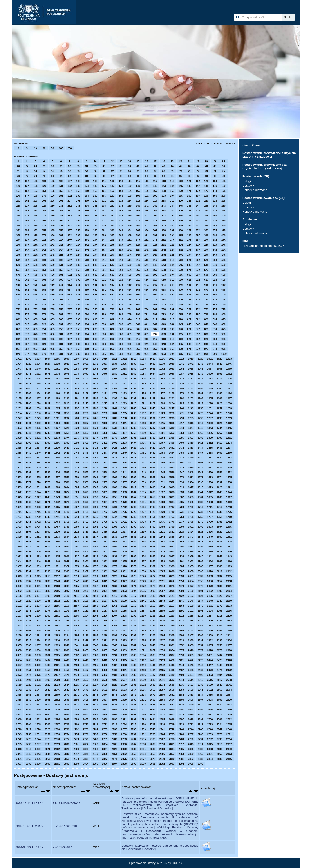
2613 (38, 705)
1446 (95, 453)
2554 (133, 690)
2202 (67, 616)
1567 (152, 477)
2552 (114, 690)
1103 (114, 379)
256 (61, 211)
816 (146, 319)
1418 (47, 448)
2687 (86, 719)
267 (155, 211)
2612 (28, 705)
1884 (105, 546)
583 (78, 275)
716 (146, 300)
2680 (19, 719)
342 (155, 225)
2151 (19, 606)
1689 (219, 502)
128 (35, 186)
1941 (210, 556)
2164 (143, 606)
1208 (19, 403)
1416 (28, 448)
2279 (143, 630)
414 (129, 240)
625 (223, 280)
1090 (210, 374)
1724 (114, 512)
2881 (181, 759)
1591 (162, 482)
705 (52, 300)
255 (52, 211)
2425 (219, 660)
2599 (124, 700)
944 (172, 344)
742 (155, 304)
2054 (191, 581)
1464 (47, 458)
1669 (28, 502)
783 (78, 314)
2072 (143, 586)
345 (181, 225)
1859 (86, 542)
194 (172, 196)
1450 (133, 453)
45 (181, 166)
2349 (152, 645)
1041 (181, 364)
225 (223, 201)
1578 (38, 482)
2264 (219, 626)
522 (198, 260)
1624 (38, 492)
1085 (162, 374)
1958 (152, 561)
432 (69, 245)
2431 (57, 665)
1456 (191, 453)
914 (129, 339)
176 (18, 196)
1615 (172, 487)
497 (198, 255)
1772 (133, 522)
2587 (229, 695)
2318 (76, 640)
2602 (152, 700)
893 (163, 334)
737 (112, 304)
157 (69, 191)
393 (163, 235)
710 (95, 300)
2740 (152, 729)
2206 (105, 616)
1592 (172, 482)
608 (78, 280)
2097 (162, 591)
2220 (19, 621)
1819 (143, 532)
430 (52, 245)
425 (223, 240)
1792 (105, 527)
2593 (67, 700)
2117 (133, 596)
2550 (95, 690)
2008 (191, 571)
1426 (124, 448)
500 (223, 255)
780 (52, 314)
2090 (95, 591)
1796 (143, 527)
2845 (57, 754)
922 (198, 339)
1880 (67, 546)
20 (181, 161)
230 (52, 206)
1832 (47, 537)
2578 (143, 695)
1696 (67, 507)
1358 (133, 433)
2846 (67, 754)
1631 (105, 492)
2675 (191, 714)
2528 (105, 685)
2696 (172, 719)
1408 (172, 443)
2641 (86, 709)
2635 (28, 709)
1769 (105, 522)
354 (44, 230)
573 (206, 270)
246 (189, 206)
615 (138, 280)
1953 (105, 561)
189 (129, 196)
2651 (181, 709)
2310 (219, 635)
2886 (229, 759)
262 (112, 211)
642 (155, 285)
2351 (172, 645)
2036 (19, 581)
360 (95, 230)
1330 (86, 428)
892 (155, 334)
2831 (143, 749)
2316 (57, 640)
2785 (143, 739)
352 (27, 230)
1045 (219, 364)
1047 (19, 369)
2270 (57, 630)
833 (78, 324)
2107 (38, 596)
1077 (86, 374)
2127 (229, 596)
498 (206, 255)
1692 (28, 507)
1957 (143, 561)
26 (18, 166)
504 (44, 260)
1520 (143, 467)
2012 (229, 571)
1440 (38, 453)
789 (129, 314)
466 (146, 250)
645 (181, 285)
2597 (105, 700)
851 (18, 329)
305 (52, 220)
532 (69, 265)
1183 (219, 393)
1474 (143, 458)
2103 (219, 591)
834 (87, 324)
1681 (143, 502)
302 (27, 220)
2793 (219, 739)
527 (27, 265)
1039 (162, 364)
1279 (38, 418)
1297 (210, 418)
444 (172, 245)
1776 (172, 522)
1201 (172, 398)
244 (172, 206)
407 (69, 240)
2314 (38, 640)
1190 (67, 398)
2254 (124, 626)
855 (52, 329)
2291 (38, 635)
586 (104, 275)
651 (18, 290)
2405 (28, 660)
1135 (200, 383)
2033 (210, 576)
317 (155, 220)
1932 (124, 556)
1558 (67, 477)
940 (138, 344)
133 (78, 186)
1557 (57, 477)
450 (223, 245)
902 (27, 339)
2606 (191, 700)
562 (112, 270)
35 (95, 166)
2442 (162, 665)
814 (129, 319)
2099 (181, 591)
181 (61, 196)
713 (121, 300)
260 (95, 211)
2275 (105, 630)
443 (163, 245)
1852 (19, 542)
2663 (76, 714)
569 (172, 270)
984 (87, 354)
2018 (67, 576)
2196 (229, 611)
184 (87, 196)
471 (189, 250)
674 (215, 290)
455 (52, 250)
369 (172, 230)
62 (112, 171)
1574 (219, 477)
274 (215, 211)
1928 (86, 556)
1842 (143, 537)
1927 (76, 556)
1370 (28, 438)
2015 (38, 576)
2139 (124, 601)
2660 (47, 714)
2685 (67, 719)
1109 (172, 379)
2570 (67, 695)
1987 (210, 566)
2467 (181, 670)
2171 (210, 606)
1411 (200, 443)
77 (27, 176)
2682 (38, 719)
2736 (114, 729)
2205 (95, 616)
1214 (76, 403)
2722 (200, 724)
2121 (172, 596)
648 (206, 285)
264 (129, 211)
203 (35, 201)
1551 (219, 472)
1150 (124, 388)
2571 (76, 695)
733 (78, 304)
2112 (86, 596)
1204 (200, 398)
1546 (172, 472)
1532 (38, 472)
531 (61, 265)
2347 (133, 645)
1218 (114, 403)
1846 (181, 537)
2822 (57, 749)
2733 (86, 729)
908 (78, 339)
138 (121, 186)
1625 (47, 492)
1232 (28, 408)
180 (52, 196)
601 (18, 280)
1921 (19, 556)
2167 (172, 606)
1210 (38, 403)
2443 (172, 665)
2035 (229, 576)
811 (104, 319)
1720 (76, 512)
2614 (47, 705)
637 (112, 285)
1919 (219, 551)
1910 (133, 551)
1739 (38, 517)
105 (52, 181)
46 (189, 166)
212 (112, 201)
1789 (76, 527)
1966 (229, 561)
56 (61, 171)
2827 (105, 749)
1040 (172, 364)
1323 (19, 428)
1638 (172, 492)
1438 (19, 453)
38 (121, 166)
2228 (95, 621)
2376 (191, 650)
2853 (133, 754)
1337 (152, 428)
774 (215, 309)
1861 (105, 542)
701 (18, 300)
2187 (143, 611)
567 (155, 270)
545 (181, 265)
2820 (38, 749)
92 (155, 176)
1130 (152, 383)
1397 (67, 443)
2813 (191, 744)
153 (35, 191)
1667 (229, 497)
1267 (143, 413)
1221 (143, 403)
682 (69, 295)
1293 (172, 418)
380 (52, 235)
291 (146, 216)
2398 (181, 655)
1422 (86, 448)
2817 (229, 744)
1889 (152, 546)
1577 (28, 482)
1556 (47, 477)
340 (138, 225)
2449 (229, 665)
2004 (152, 571)
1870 (191, 542)
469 (172, 250)
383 (78, 235)
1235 (57, 408)
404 (44, 240)
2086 (57, 591)
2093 (124, 591)
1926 (67, 556)
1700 (105, 507)
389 (129, 235)
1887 (133, 546)
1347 (28, 433)
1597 (219, 482)
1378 (105, 438)
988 (121, 354)
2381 (19, 655)
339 (129, 225)
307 (69, 220)
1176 (152, 393)
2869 (67, 759)
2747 (219, 729)
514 (129, 260)
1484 (19, 463)
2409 (67, 660)
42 (155, 166)
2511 (162, 680)
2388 (86, 655)
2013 (19, 576)
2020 (86, 576)
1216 (95, 403)
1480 (200, 458)
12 (112, 161)
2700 (210, 719)
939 (129, 344)
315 (138, 220)
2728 (38, 729)
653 (35, 290)
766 (146, 309)
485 (95, 255)
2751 (38, 734)
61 (104, 171)
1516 (105, 467)
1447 (105, 453)
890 (138, 334)
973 (206, 349)
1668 (19, 502)
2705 (38, 724)
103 (35, 181)
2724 (219, 724)
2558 (172, 690)
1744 (86, 517)
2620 (105, 705)
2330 (191, 640)
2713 (114, 724)
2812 (181, 744)
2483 (114, 675)
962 (112, 349)
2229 (105, 621)
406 (61, 240)
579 (44, 275)
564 (129, 270)
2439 (133, 665)
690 (138, 295)
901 (18, 339)
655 (52, 290)
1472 (124, 458)
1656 (124, 497)
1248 (181, 408)
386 (104, 235)
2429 (38, 665)
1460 (229, 453)
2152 (28, 606)
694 (172, 295)
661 (104, 290)
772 (198, 309)
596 (189, 275)
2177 (47, 611)
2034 (219, 576)
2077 (191, 586)
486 (104, 255)
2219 (229, 616)
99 (215, 176)
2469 (200, 670)
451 (18, 250)
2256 (143, 626)
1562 (105, 477)
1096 (47, 379)
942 (155, 344)
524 (215, 260)
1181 (200, 393)
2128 (19, 601)
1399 (86, 443)
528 (35, 265)
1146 (86, 388)
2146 (191, 601)
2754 (67, 734)
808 (78, 319)
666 (146, 290)
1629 (86, 492)
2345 (114, 645)
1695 (57, 507)
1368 (229, 433)
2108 (47, 596)
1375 (76, 438)
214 (129, 201)
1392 (19, 443)
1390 (219, 438)
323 (206, 220)
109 (87, 181)
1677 (105, 502)
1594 (191, 482)
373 (206, 230)
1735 (219, 512)
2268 (38, 630)
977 (27, 354)
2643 (105, 709)
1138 (229, 383)
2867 (47, 759)
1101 (95, 379)
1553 (19, 477)
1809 (47, 532)
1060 (143, 369)
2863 (229, 754)
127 (27, 186)
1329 (76, 428)
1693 (38, 507)
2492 (200, 675)
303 (35, 220)
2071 (133, 586)
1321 (219, 423)
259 (87, 211)
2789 (181, 739)
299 (215, 216)
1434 (200, 448)
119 (172, 181)
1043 (200, 364)
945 (181, 344)
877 (27, 334)
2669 (133, 714)
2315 (47, 640)
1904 (76, 551)
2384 (47, 655)
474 (215, 250)
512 (112, 260)
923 (206, 339)
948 (206, 344)
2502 (76, 680)
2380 (229, 650)
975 (223, 349)
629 (44, 285)
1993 (47, 571)
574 (215, 270)
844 (172, 324)
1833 (57, 537)
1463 (38, 458)
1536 (76, 472)
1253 (229, 408)
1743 (76, 517)
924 (215, 339)
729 (44, 304)
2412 (95, 660)
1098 (67, 379)
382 (69, 235)
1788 (67, 527)
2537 (191, 685)
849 (215, 324)
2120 (162, 596)
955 (52, 349)
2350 (162, 645)
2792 (210, 739)
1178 (172, 393)
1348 (38, 433)
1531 (28, 472)
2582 (181, 695)
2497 (28, 680)
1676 (95, 502)
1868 (172, 542)
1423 (95, 448)
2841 (19, 754)
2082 (19, 591)
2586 (219, 695)
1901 (47, 551)
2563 (219, 690)
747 (198, 304)
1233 (38, 408)
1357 (124, 433)
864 (129, 329)
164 (129, 191)
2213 (172, 616)
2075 (172, 586)
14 (129, 161)
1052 (67, 369)
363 (121, 230)
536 (104, 265)
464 (129, 250)
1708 (181, 507)
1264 (114, 413)
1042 (191, 364)
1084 (152, 374)
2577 (133, 695)
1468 (86, 458)
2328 (172, 640)
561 (104, 270)
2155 (57, 606)
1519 (133, 467)
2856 (162, 754)
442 (155, 245)
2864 (19, 759)
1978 (124, 566)
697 (198, 295)
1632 (114, 492)
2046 (114, 581)
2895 (95, 764)
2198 (28, 616)
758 (78, 309)
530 (52, 265)
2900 (143, 764)
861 (104, 329)
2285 (200, 630)
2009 (200, 571)
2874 (114, 759)
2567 (38, 695)
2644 (114, 709)
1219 (124, 403)
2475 (38, 675)
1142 (47, 388)
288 (121, 216)
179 (44, 196)
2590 (38, 700)
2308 (200, 635)
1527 (210, 467)
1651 (76, 497)
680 (52, 295)
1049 (38, 369)
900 (223, 334)
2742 (172, 729)
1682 (152, 502)
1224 (172, 403)
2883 (200, 759)
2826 (95, 749)
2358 (19, 650)
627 (27, 285)
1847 (191, 537)
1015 (152, 359)
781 (61, 314)
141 (146, 186)
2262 (200, 626)
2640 (76, 709)
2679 (229, 714)
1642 (210, 492)
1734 (210, 512)
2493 (210, 675)
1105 (133, 379)
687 (112, 295)
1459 (219, 453)
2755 (76, 734)
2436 (105, 665)
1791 (95, 527)
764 (129, 309)
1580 (57, 482)
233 (78, 206)
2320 (95, 640)
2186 (133, 611)
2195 (219, 611)
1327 (57, 428)
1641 (200, 492)
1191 (76, 398)
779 (44, 314)
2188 (152, 611)
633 (78, 285)
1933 (133, 556)
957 (69, 349)
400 (223, 235)
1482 (219, 458)
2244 (28, 626)
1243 (133, 408)
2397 (172, 655)
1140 (28, 388)
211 (104, 201)
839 (129, 324)
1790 (86, 527)
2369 (124, 650)
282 (69, 216)
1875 (19, 546)
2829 (124, 749)
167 (155, 191)
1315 (162, 423)
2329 (181, 640)
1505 (219, 463)
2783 (124, 739)
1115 (229, 379)
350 (223, 225)
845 (181, 324)
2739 (143, 729)
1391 (229, 438)
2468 (191, 670)
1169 (86, 393)
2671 (152, 714)
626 (18, 285)
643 (163, 285)
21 (189, 161)
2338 (47, 645)
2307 (191, 635)
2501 (67, 680)
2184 (114, 611)
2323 (124, 640)
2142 (152, 601)
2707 (57, 724)
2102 (210, 591)
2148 (210, 601)
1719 (67, 512)
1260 (76, 413)
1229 (219, 403)
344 (172, 225)
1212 (57, 403)
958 (78, 349)
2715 (133, 724)
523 (206, 260)
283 (78, 216)
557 (69, 270)
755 (52, 309)
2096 (152, 591)
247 (198, 206)
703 (35, 300)
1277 (19, 418)
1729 (162, 512)
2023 (114, 576)
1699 (95, 507)
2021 (95, 576)
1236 (67, 408)
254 (44, 211)
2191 (181, 611)
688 (121, 295)
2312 (19, 640)
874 (215, 329)
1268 (152, 413)
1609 (114, 487)
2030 (181, 576)
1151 (133, 388)
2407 (47, 660)
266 (146, 211)
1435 (210, 448)
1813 (86, 532)
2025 (133, 576)
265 (138, 211)
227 (27, 206)
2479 (76, 675)
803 (35, 319)
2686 (76, 719)
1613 (152, 487)
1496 (133, 463)
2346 (124, 645)
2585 (210, 695)
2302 (143, 635)
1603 (57, 487)
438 (121, 245)
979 (44, 354)
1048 (28, 369)
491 (146, 255)
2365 (86, 650)
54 (44, 171)
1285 (95, 418)
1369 (19, 438)
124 (215, 181)
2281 (162, 630)
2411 (86, 660)
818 (163, 319)
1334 (124, 428)
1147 (95, 388)
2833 (162, 749)
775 (223, 309)
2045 (105, 581)
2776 (57, 739)
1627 (67, 492)
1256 (38, 413)
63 (121, 171)
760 (95, 309)
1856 (57, 542)
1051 (57, 369)
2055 (200, 581)
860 (95, 329)
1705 (152, 507)
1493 (105, 463)
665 (138, 290)
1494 (114, 463)
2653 (200, 709)
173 (206, 191)
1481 (210, 458)
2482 (105, 675)
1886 (124, 546)
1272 (191, 413)
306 (61, 220)
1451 (143, 453)
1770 (114, 522)
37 (112, 166)
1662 (181, 497)
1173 (124, 393)
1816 (114, 532)
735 (95, 304)
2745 (200, 729)
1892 (181, 546)
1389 (210, 438)
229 (44, 206)
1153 (152, 388)
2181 (86, 611)
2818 (19, 749)
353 (35, 230)
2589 (28, 700)
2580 (162, 695)
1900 (38, 551)
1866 (152, 542)
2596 (95, 700)
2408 (57, 660)
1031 (86, 364)
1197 (133, 398)
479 (44, 255)
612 (112, 280)
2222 (38, 621)
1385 (172, 438)
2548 (76, 690)
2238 (191, 621)
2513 (181, 680)
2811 (172, 744)
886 (104, 334)
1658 (143, 497)
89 (129, 176)
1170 (95, 393)
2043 (86, 581)
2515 (200, 680)
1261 (86, 413)
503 (35, 260)
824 (215, 319)
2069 (114, 586)
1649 (57, 497)
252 (27, 211)
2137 (105, 601)
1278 (28, 418)
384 (87, 235)
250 (223, 206)
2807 (133, 744)
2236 (172, 621)
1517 (114, 467)
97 (198, 176)
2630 (200, 705)
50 (52, 148)
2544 (38, 690)
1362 (172, 433)
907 (69, 339)
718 (163, 300)
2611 (19, 705)
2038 (38, 581)
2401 (210, 655)
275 (223, 211)
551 (18, 270)
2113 (95, 596)
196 (189, 196)
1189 (57, 398)
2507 (124, 680)
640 (138, 285)
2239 (200, 621)
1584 (95, 482)
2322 (114, 640)
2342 (86, 645)
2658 (28, 714)
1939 (191, 556)
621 (189, 280)
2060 (28, 586)
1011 (114, 359)
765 (138, 309)
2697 (181, 719)
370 (181, 230)
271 (189, 211)
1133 (181, 383)
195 (181, 196)
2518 (229, 680)
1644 (229, 492)
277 (27, 216)
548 (206, 265)
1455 (181, 453)
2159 (95, 606)
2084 (38, 591)
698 (206, 295)
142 (155, 186)
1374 (67, 438)
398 (206, 235)
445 (181, 245)
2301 (133, 635)
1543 (143, 472)
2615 (57, 705)
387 (112, 235)
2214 (181, 616)
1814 (95, 532)
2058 (229, 581)
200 (69, 148)
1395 (47, 443)
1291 (152, 418)
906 (61, 339)
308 (78, 220)
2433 (76, 665)
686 (104, 295)
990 (138, 354)
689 (129, 295)
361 (104, 230)
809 (87, 319)
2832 (152, 749)
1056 (105, 369)
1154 (162, 388)
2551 (105, 690)
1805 (229, 527)
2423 (200, 660)
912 (112, 339)
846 (189, 324)
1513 (76, 467)
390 (138, 235)
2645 (124, 709)
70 (181, 171)
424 (215, 240)
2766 (181, 734)
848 (206, 324)
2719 (172, 724)
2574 (105, 695)
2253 (114, 626)
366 (146, 230)
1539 (105, 472)
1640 (191, 492)
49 (215, 166)
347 (198, 225)
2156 (67, 606)
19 (172, 161)
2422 (191, 660)
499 (215, 255)
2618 (86, 705)
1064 (181, 369)
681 (61, 295)
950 (223, 344)
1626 (57, 492)
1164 (38, 393)
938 (121, 344)
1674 (76, 502)
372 (198, 230)
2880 (172, 759)
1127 (124, 383)
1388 (200, 438)
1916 (191, 551)
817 (155, 319)
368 (163, 230)
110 (95, 181)
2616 (67, 705)
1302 (38, 423)
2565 (19, 695)
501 (18, 260)
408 (78, 240)
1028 (57, 364)
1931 (114, 556)
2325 (143, 640)
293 (163, 216)
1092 (229, 374)
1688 (210, 502)
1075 (67, 374)
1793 (114, 527)
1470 (105, 458)
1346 (19, 433)
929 (44, 344)
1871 (200, 542)
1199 (152, 398)
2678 (219, 714)
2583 (191, 695)
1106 (143, 379)
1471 (114, 458)
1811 (67, 532)
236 (104, 206)
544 (172, 265)
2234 (152, 621)
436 (104, 245)
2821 (47, 749)
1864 (133, 542)
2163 (133, 606)
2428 (28, 665)
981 (61, 354)
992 (155, 354)
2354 (200, 645)
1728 (152, 512)
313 (121, 220)
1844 (162, 537)
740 (138, 304)
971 (189, 349)
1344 (219, 428)
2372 (152, 650)
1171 (105, 393)
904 (44, 339)
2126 (219, 596)
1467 (76, 458)
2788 (172, 739)
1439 (28, 453)
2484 (124, 675)
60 (95, 171)
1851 (229, 537)
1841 (133, 537)
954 (44, 349)
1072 (38, 374)
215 (138, 201)
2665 (95, 714)
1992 (38, 571)
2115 (114, 596)
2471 (219, 670)
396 (189, 235)
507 (69, 260)
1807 (28, 532)
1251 (210, 408)
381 (61, 235)
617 (155, 280)
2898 (124, 764)
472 (198, 250)
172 (198, 191)
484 (87, 255)
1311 (124, 423)
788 (121, 314)
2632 (219, 705)
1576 (19, 482)
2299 (114, 635)
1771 (124, 522)
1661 (172, 497)
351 (18, 230)
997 (198, 354)
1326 (47, 428)
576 (18, 275)
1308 (95, 423)
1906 (95, 551)
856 (61, 329)
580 (52, 275)
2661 (57, 714)
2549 (86, 690)
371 (189, 230)
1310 (114, 423)
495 (181, 255)
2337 (38, 645)
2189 (162, 611)
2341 (76, 645)
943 (163, 344)
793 (163, 314)
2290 (28, 635)
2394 (143, 655)
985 (95, 354)
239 (129, 206)
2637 (47, 709)
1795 (133, 527)
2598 (114, 700)
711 (104, 300)
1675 (86, 502)
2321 (105, 640)
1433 (191, 448)
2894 (86, 764)
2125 (210, 596)
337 (112, 225)
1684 (172, 502)
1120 (57, 383)
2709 (76, 724)
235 (95, 206)
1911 (143, 551)
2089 (86, 591)
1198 (143, 398)
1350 (57, 433)
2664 (86, 714)
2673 (172, 714)
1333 (114, 428)
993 (163, 354)
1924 (47, 556)
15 (138, 161)
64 (129, 171)
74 (215, 171)
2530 (124, 685)
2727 (28, 729)
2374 (172, 650)
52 (27, 171)
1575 (229, 477)
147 (198, 186)
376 (18, 235)
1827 (219, 532)
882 (69, 334)
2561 (200, 690)
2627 (172, 705)
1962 (191, 561)
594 (172, 275)
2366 (95, 650)
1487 (47, 463)
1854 (38, 542)
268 (163, 211)
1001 (19, 359)
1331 (95, 428)
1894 (200, 546)
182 (69, 196)
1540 (114, 472)
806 (61, 319)
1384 (162, 438)
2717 (152, 724)
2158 (86, 606)
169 (172, 191)
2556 (152, 690)
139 (129, 186)
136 (104, 186)
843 (163, 324)
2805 (114, 744)
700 (223, 295)
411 (104, 240)
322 (198, 220)
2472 (229, 670)
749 (215, 304)
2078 (200, 586)
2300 (124, 635)
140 (138, 186)
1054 (86, 369)
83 (78, 176)
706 (61, 300)
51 (18, 171)
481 (61, 255)
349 (215, 225)
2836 (191, 749)
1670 (38, 502)
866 (146, 329)
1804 (219, 527)
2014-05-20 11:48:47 (29, 847)
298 (206, 216)
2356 (219, 645)
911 (104, 339)
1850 (219, 537)
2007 (181, 571)
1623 (28, 492)
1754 (181, 517)
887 (112, 334)
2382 (28, 655)
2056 (210, 581)
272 (198, 211)
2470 (210, 670)
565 (138, 270)
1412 (210, 443)
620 (181, 280)
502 (27, 260)
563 (121, 270)
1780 (210, 522)
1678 (114, 502)
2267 (28, 630)
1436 (219, 448)
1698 (86, 507)
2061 (38, 586)
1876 (28, 546)
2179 (67, 611)
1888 (143, 546)
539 (129, 265)
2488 (162, 675)
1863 (124, 542)
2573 (95, 695)
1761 (28, 522)
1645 (19, 497)
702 (27, 300)
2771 (229, 734)
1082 (133, 374)
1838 (105, 537)
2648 (152, 709)
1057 (114, 369)
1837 (95, 537)
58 (78, 171)
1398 (76, 443)
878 (35, 334)
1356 (114, 433)
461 (104, 250)
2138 (114, 601)
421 (189, 240)
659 (87, 290)
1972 (67, 566)
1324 (28, 428)
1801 (191, 527)
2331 (200, 640)
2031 (191, 576)
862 (112, 329)
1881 (76, 546)
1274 (210, 413)
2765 (172, 734)
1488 (57, 463)
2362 (57, 650)
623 (206, 280)
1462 (28, 458)
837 (112, 324)
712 (112, 300)
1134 (191, 383)
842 (155, 324)
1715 (28, 512)
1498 (152, 463)
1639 (181, 492)
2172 (219, 606)
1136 (210, 383)
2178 (57, 611)
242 (155, 206)
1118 (38, 383)
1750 (143, 517)
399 (215, 235)
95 (181, 176)
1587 (124, 482)
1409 (181, 443)
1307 (86, 423)
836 (104, 324)
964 (129, 349)
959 (87, 349)
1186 (28, 398)
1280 (47, 418)
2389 (95, 655)
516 (146, 260)
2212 (162, 616)
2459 (105, 670)
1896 (219, 546)
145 (181, 186)
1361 (162, 433)
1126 (114, 383)
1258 (57, 413)
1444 (76, 453)
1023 (229, 359)
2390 (105, 655)
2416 (133, 660)
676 (18, 295)
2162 (124, 606)
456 (61, 250)
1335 (133, 428)
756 (61, 309)
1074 (57, 374)
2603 (162, 700)
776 (18, 314)
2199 (38, 616)
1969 (38, 566)
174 (215, 191)
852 (27, 329)
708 (78, 300)
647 (198, 285)
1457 (200, 453)
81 (61, 176)
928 (35, 344)
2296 (86, 635)
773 (206, 309)
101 (18, 181)
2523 (57, 685)
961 (104, 349)
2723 (210, 724)
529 (44, 265)
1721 (86, 512)
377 (27, 235)
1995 (67, 571)
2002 (133, 571)
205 (52, 201)
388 (121, 235)
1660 (162, 497)
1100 (86, 379)
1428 (143, 448)
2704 (28, 724)
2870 (76, 759)
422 (198, 240)
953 (35, 349)
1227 (200, 403)
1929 (95, 556)
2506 (114, 680)
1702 (124, 507)
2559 (181, 690)
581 (61, 275)
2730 (57, 729)
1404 (133, 443)
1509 (38, 467)
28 (35, 166)
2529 (114, 685)
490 (138, 255)
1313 (143, 423)
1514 (86, 467)
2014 (28, 576)
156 (61, 191)
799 (215, 314)
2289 (19, 635)
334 (87, 225)
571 (189, 270)
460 (95, 250)
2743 (181, 729)
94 (172, 176)
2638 (57, 709)
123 (206, 181)
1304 (57, 423)
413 (121, 240)
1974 (86, 566)
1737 (19, 517)
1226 (191, 403)
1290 (143, 418)
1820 (152, 532)
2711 (95, 724)
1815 (105, 532)
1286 (105, 418)
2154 (47, 606)
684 (87, 295)
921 (189, 339)
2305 (172, 635)
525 (223, 260)
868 (163, 329)
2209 (133, 616)
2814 (200, 744)
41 (146, 166)
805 (52, 319)
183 (78, 196)
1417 (38, 448)
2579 (152, 695)
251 (18, 211)
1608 (105, 487)
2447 (210, 665)
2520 (28, 685)
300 (223, 216)
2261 (191, 626)
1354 (95, 433)
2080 (219, 586)
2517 (219, 680)
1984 (181, 566)
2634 (19, 709)
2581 (172, 695)
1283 (76, 418)
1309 (105, 423)
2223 (47, 621)
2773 (28, 739)
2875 (124, 759)
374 (215, 230)
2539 (210, 685)
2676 (200, 714)
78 (35, 176)
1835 (76, 537)
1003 (38, 359)
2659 (38, 714)
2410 (76, 660)
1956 (133, 561)
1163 (28, 393)
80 (52, 176)
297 (198, 216)
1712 (219, 507)
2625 (152, 705)
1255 (28, 413)
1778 (191, 522)
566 (146, 270)
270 (181, 211)
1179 (181, 393)
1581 (67, 482)
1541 (124, 472)
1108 (162, 379)
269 (172, 211)
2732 (76, 729)
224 (215, 201)
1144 (67, 388)
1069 (229, 369)
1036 (133, 364)
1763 (47, 522)
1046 (229, 364)
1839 (114, 537)
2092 (114, 591)
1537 (86, 472)
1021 (210, 359)
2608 (210, 700)
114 (129, 181)
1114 (219, 379)
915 (138, 339)
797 (198, 314)
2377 (200, 650)
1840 (124, 537)
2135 (86, 601)
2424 (210, 660)
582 (69, 275)
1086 (172, 374)
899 (215, 334)
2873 (105, 759)
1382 (143, 438)
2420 (172, 660)
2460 (114, 670)
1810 (57, 532)
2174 (19, 611)
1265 (124, 413)
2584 (200, 695)
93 (163, 176)
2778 (76, 739)
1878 (47, 546)
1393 (28, 443)
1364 (191, 433)
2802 (86, 744)
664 (129, 290)
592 (155, 275)
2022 (105, 576)
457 (69, 250)
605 (52, 280)
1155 (172, 388)
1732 (191, 512)
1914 (172, 551)
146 (189, 186)
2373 (162, 650)
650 (223, 285)
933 (78, 344)
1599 (19, 487)
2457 (86, 670)
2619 (95, 705)
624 (215, 280)
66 (146, 171)
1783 (19, 527)
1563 (114, 477)
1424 (105, 448)
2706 (47, 724)
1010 (105, 359)
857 (69, 329)
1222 (152, 403)
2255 (133, 626)
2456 (76, 670)
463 (121, 250)
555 (52, 270)
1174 (133, 393)
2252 (105, 626)
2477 (57, 675)
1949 (67, 561)
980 (52, 354)
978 (35, 354)
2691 (124, 719)
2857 (172, 754)
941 (146, 344)
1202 (181, 398)
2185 (124, 611)
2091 (105, 591)
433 (78, 245)
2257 (152, 626)
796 (189, 314)
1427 (133, 448)
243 (163, 206)
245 (181, 206)
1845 (172, 537)
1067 (210, 369)
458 (78, 250)
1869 (181, 542)
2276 (114, 630)
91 (146, 176)
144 (172, 186)
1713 (229, 507)
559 (87, 270)
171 (189, 191)
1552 (229, 472)
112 (112, 181)
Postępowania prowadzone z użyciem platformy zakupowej (269, 155)
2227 (86, 621)
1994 (57, 571)
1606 (86, 487)
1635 (143, 492)
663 (121, 290)
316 (146, 220)
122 (198, 181)
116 (146, 181)
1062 (162, 369)
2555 (143, 690)
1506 (229, 463)
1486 (38, 463)
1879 (57, 546)
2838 (210, 749)
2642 (95, 709)
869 (172, 329)
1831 (38, 537)
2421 (181, 660)
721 (189, 300)
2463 (143, 670)
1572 (200, 477)
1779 (200, 522)
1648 (47, 497)
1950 (76, 561)
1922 (28, 556)
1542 (133, 472)
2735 (105, 729)
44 (172, 166)
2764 (162, 734)
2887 (19, 764)
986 (104, 354)
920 (181, 339)
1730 (172, 512)
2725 (229, 724)
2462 (133, 670)
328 (35, 225)
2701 (219, 719)
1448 (114, 453)
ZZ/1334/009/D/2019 (66, 803)
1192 (86, 398)
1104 (124, 379)
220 (181, 201)
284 (87, 216)
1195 (114, 398)
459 (87, 250)
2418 (152, 660)
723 (206, 300)
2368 (114, 650)
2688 (95, 719)
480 (52, 255)
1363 (181, 433)
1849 (210, 537)
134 (87, 186)
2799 (57, 744)
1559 (76, 477)
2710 (86, 724)
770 (181, 309)
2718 (162, 724)
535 (95, 265)
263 (121, 211)
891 (146, 334)
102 (27, 181)
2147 (200, 601)
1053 (76, 369)
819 (172, 319)
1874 (229, 542)
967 (155, 349)
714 (129, 300)
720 (181, 300)
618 (163, 280)
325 (223, 220)
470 (181, 250)
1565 (133, 477)
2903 (172, 764)
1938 (181, 556)
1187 (38, 398)
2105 (19, 596)
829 (44, 324)
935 (95, 344)
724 (215, 300)
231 (61, 206)
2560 (191, 690)
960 (95, 349)
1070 (19, 374)
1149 (114, 388)
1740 (47, 517)
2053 (181, 581)
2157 (76, 606)
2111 (76, 596)
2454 (57, 670)
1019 (191, 359)
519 (172, 260)
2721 (191, 724)
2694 (152, 719)
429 (44, 245)
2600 (133, 700)
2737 (124, 729)
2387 (76, 655)
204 (44, 201)
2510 (152, 680)
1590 (152, 482)
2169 (191, 606)
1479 (191, 458)
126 (18, 186)
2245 (38, 626)
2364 (76, 650)
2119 (152, 596)
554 (44, 270)
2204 (86, 616)
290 (138, 216)
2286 (210, 630)
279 (44, 216)
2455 (67, 670)
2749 (19, 734)
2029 (172, 576)
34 (87, 166)
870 (181, 329)
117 (155, 181)
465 (138, 250)
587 (112, 275)
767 (155, 309)
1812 (76, 532)
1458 (210, 453)
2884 (210, 759)
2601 (143, 700)
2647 (143, 709)
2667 (114, 714)
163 (121, 191)
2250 (86, 626)
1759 (229, 517)
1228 (210, 403)
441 (146, 245)
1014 (143, 359)
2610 (229, 700)
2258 (162, 626)
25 (223, 161)
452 (27, 250)
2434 (86, 665)
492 (155, 255)
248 (206, 206)
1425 (114, 448)
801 (18, 319)
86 (104, 176)
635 (95, 285)
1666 (219, 497)
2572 (86, 695)
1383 (152, 438)
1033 (105, 364)
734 (87, 304)
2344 (105, 645)
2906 (200, 764)
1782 (229, 522)
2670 (143, 714)
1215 (86, 403)
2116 (124, 596)
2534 (162, 685)
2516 (210, 680)
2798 (47, 744)
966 (146, 349)
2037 (28, 581)
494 (172, 255)
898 (206, 334)
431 (61, 245)
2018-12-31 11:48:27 (29, 826)
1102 (105, 379)
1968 (28, 566)
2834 (172, 749)
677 (27, 295)
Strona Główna (252, 145)
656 (61, 290)
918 (163, 339)
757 (69, 309)
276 (18, 216)
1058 (124, 369)
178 (35, 196)
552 (27, 270)
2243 (19, 626)
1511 (57, 467)
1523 (172, 467)
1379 (114, 438)
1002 (28, 359)
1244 (143, 408)
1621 (229, 487)
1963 (200, 561)
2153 (38, 606)
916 (146, 339)
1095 (38, 379)
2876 (133, 759)
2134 (76, 601)
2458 (95, 670)
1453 (162, 453)
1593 (181, 482)
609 (87, 280)
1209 (28, 403)
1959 (162, 561)
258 (78, 211)
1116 (19, 383)
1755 (191, 517)
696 (189, 295)
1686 (191, 502)
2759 (114, 734)
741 (146, 304)
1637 (162, 492)
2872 (95, 759)
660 (95, 290)
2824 (76, 749)
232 (69, 206)
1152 (143, 388)
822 (198, 319)
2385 (57, 655)
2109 (57, 596)
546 (189, 265)
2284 (191, 630)
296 (189, 216)
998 (206, 354)
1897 (229, 546)
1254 (19, 413)
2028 (162, 576)
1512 (67, 467)
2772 (19, 739)
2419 (162, 660)
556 (61, 270)
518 (163, 260)
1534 (57, 472)
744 (172, 304)
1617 (191, 487)
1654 (105, 497)
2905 (191, 764)
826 (18, 324)
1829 (19, 537)
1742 (67, 517)
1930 (105, 556)
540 (138, 265)
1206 (219, 398)
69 (172, 171)
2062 (47, 586)
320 (181, 220)
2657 (19, 714)
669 (172, 290)
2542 (19, 690)
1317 (181, 423)
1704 (143, 507)
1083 (143, 374)
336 (104, 225)
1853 (28, 542)
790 (138, 314)
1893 (191, 546)
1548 (191, 472)
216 (146, 201)
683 (78, 295)
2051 (162, 581)
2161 (114, 606)
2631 (210, 705)
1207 (229, 398)
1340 (181, 428)
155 (52, 191)
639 (129, 285)
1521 (152, 467)
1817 (124, 532)
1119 (47, 383)
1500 (172, 463)
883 (78, 334)
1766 (76, 522)
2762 (143, 734)
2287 (219, 630)
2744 (191, 729)
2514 (191, 680)
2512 (172, 680)
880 (52, 334)
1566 (143, 477)
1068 (219, 369)
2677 (210, 714)
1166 (57, 393)
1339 (172, 428)
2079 (210, 586)
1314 (152, 423)
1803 (210, 527)
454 (44, 250)
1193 (95, 398)
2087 (67, 591)
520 (181, 260)
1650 (67, 497)
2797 (38, 744)
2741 (162, 729)
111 (104, 181)
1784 (28, 527)
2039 (47, 581)
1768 (95, 522)
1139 (19, 388)
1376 (86, 438)
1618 (200, 487)
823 (206, 319)
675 (223, 290)
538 (121, 265)
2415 (124, 660)
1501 (181, 463)
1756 (200, 517)
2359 (28, 650)
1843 (152, 537)
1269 (162, 413)
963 (121, 349)
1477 (172, 458)
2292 (47, 635)
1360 (152, 433)
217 (155, 201)
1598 (229, 482)
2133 (67, 601)
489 (129, 255)
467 (155, 250)
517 (155, 260)
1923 (38, 556)
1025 (28, 364)
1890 (162, 546)
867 (155, 329)
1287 (114, 418)
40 (138, 166)
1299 (229, 418)
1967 (19, 566)
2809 (152, 744)
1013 (133, 359)
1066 (200, 369)
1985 (191, 566)
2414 (114, 660)
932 (69, 344)
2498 (38, 680)
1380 (124, 438)
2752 (47, 734)
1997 (86, 571)
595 (181, 275)
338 (121, 225)
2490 (181, 675)
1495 (124, 463)
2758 (105, 734)
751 (18, 309)
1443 (67, 453)
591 (146, 275)
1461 (19, 458)
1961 (181, 561)
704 (44, 300)
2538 (200, 685)
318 (163, 220)
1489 (67, 463)
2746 (210, 729)
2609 (219, 700)
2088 (76, 591)
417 (155, 240)
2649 (162, 709)
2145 (181, 601)
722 (198, 300)
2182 (95, 611)
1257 (47, 413)
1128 (133, 383)
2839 (219, 749)
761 (104, 309)
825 (223, 319)
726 (18, 304)
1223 (162, 403)
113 (121, 181)
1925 (57, 556)
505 (52, 260)
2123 (191, 596)
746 (189, 304)
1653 (95, 497)
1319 (200, 423)
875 (223, 329)
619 (172, 280)
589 (129, 275)
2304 (162, 635)
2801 (76, 744)
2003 (143, 571)
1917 (200, 551)
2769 (210, 734)
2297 (95, 635)
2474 (28, 675)
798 (206, 314)
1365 (200, 433)
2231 (124, 621)
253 (35, 211)
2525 (76, 685)
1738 (28, 517)
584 (87, 275)
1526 (200, 467)
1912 (152, 551)
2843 (38, 754)
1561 (95, 477)
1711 (210, 507)
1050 (47, 369)
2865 (28, 759)
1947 (47, 561)
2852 (124, 754)
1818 (133, 532)
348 (206, 225)
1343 (210, 428)
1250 (200, 408)
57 (69, 171)
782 (69, 314)
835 (95, 324)
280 (52, 216)
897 (198, 334)
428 (35, 245)
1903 (67, 551)
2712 (105, 724)
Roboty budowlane (255, 190)
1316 (172, 423)
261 (104, 211)
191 (146, 196)
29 (44, 166)
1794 (124, 527)
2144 (172, 601)
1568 (162, 477)
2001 (124, 571)
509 (87, 260)
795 (181, 314)
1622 (19, 492)
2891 (57, 764)
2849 (95, 754)
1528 (219, 467)
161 (104, 191)
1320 (210, 423)
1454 (172, 453)
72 (198, 171)
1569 (172, 477)
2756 (86, 734)
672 (198, 290)
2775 (47, 739)
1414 (229, 443)
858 (78, 329)
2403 (229, 655)
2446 (200, 665)
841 (146, 324)
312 (112, 220)
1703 (133, 507)
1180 (191, 393)
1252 (219, 408)
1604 (67, 487)
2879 (162, 759)
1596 (210, 482)
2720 (181, 724)
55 (52, 171)
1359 (143, 433)
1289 (133, 418)
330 (52, 225)
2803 (95, 744)
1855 (47, 542)
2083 (28, 591)
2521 (38, 685)
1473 (133, 458)
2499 (47, 680)
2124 (200, 596)
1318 (191, 423)
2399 (191, 655)
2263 (210, 626)
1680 (133, 502)
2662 (67, 714)
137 (112, 186)
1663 (191, 497)
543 (163, 265)
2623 (133, 705)
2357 (229, 645)
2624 (143, 705)
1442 (57, 453)
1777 (181, 522)
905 (52, 339)
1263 (105, 413)
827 (27, 324)
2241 (219, 621)
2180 (76, 611)
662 (112, 290)
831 (61, 324)
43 (163, 166)
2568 (47, 695)
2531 (133, 685)
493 (163, 255)
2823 (67, 749)
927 (27, 344)
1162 (19, 393)
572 (198, 270)
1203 (191, 398)
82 (69, 176)
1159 (210, 388)
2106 (28, 596)
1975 (95, 566)
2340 (67, 645)
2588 (19, 700)
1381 (133, 438)
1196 (124, 398)
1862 (114, 542)
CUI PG (177, 863)
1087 (181, 374)
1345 (229, 428)
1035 (124, 364)
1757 (210, 517)
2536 (181, 685)
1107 (152, 379)
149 (215, 186)
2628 (181, 705)
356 (61, 230)
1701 (114, 507)
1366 (210, 433)
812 (112, 319)
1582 (76, 482)
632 (69, 285)
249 (215, 206)
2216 (200, 616)
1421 (76, 448)
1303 (47, 423)
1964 (210, 561)
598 (206, 275)
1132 (172, 383)
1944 (19, 561)
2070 (124, 586)
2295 (76, 635)
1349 (47, 433)
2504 (95, 680)
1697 (76, 507)
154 (44, 191)
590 (138, 275)
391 (146, 235)
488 (121, 255)
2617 (76, 705)
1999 (105, 571)
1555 (38, 477)
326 (18, 225)
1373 (57, 438)
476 (18, 255)
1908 (114, 551)
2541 (229, 685)
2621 (114, 705)
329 (44, 225)
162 (112, 191)
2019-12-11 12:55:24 (29, 803)
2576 (124, 695)
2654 (210, 709)
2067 (95, 586)
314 (129, 220)
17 (155, 161)
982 (69, 354)
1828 (229, 532)
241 (146, 206)
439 (129, 245)
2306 (181, 635)
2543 (28, 690)
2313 (28, 640)
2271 (67, 630)
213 (121, 201)
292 (155, 216)
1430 (162, 448)
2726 (19, 729)
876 (18, 334)
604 (44, 280)
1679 (124, 502)
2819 (28, 749)
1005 (57, 359)
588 (121, 275)
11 (104, 161)
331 (61, 225)
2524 (67, 685)
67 (155, 171)
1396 (57, 443)
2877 (143, 759)
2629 (191, 705)
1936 (162, 556)
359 (87, 230)
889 (129, 334)
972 (198, 349)
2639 (67, 709)
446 (189, 245)
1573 (210, 477)
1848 (200, 537)
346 (189, 225)
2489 (172, 675)
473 (206, 250)
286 (104, 216)
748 (206, 304)
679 (44, 295)
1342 (200, 428)
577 (27, 275)
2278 (133, 630)
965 (138, 349)
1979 (133, 566)
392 (155, 235)
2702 (229, 719)
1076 (76, 374)
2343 (95, 645)
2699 (200, 719)
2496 (19, 680)
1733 (200, 512)
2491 (191, 675)
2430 (47, 665)
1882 (86, 546)
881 (61, 334)
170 (181, 191)
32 (69, 166)
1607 (95, 487)
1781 (219, 522)
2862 (219, 754)
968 (163, 349)
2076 (181, 586)
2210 (143, 616)
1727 (143, 512)
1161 (229, 388)
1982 (162, 566)
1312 (133, 423)
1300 (19, 423)
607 (69, 280)
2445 (191, 665)
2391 (114, 655)
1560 (86, 477)
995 (181, 354)
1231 (19, 408)
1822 (172, 532)
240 (138, 206)
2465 (162, 670)
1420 (67, 448)
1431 (172, 448)
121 (189, 181)
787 (112, 314)
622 (198, 280)
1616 (181, 487)
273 (206, 211)
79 (44, 176)
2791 (200, 739)
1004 (47, 359)
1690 (229, 502)
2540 (219, 685)
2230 (114, 621)
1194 (105, 398)
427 (27, 245)
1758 (219, 517)
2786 (152, 739)
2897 (114, 764)
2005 (162, 571)
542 (155, 265)
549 (215, 265)
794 (172, 314)
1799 (172, 527)
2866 (38, 759)
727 (27, 304)
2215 (191, 616)
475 (223, 250)
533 (78, 265)
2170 (200, 606)
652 (27, 290)
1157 (191, 388)
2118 (143, 596)
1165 (47, 393)
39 (129, 166)
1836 (86, 537)
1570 (181, 477)
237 (112, 206)
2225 (67, 621)
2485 (133, 675)
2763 (152, 734)
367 (155, 230)
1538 (95, 472)
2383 (38, 655)
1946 (38, 561)
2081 (229, 586)
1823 (181, 532)
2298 (105, 635)
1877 (38, 546)
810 (95, 319)
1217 (105, 403)
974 (215, 349)
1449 (124, 453)
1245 (152, 408)
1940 (200, 556)
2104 (229, 591)
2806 (124, 744)
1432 (181, 448)
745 (181, 304)
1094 (28, 379)
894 (172, 334)
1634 (133, 492)
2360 (38, 650)
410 (95, 240)
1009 (95, 359)
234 (87, 206)
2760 (124, 734)
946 (189, 344)
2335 (19, 645)
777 (27, 314)
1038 (152, 364)
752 (27, 309)
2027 (152, 576)
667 (155, 290)
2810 (162, 744)
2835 (181, 749)
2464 (152, 670)
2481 (95, 675)
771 (189, 309)
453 (35, 250)
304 (44, 220)
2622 (124, 705)
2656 (229, 709)
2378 (210, 650)
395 (181, 235)
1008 (86, 359)
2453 (47, 670)
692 (155, 295)
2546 (57, 690)
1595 (200, 482)
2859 (191, 754)
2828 (114, 749)
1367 (219, 433)
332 (69, 225)
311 (104, 220)
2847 (76, 754)
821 (189, 319)
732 (69, 304)
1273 (200, 413)
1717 (47, 512)
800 (223, 314)
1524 (181, 467)
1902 (57, 551)
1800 (181, 527)
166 (146, 191)
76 (18, 176)
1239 (95, 408)
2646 (133, 709)
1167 (67, 393)
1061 (152, 369)
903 (35, 339)
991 (146, 354)
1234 (47, 408)
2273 (86, 630)
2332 (210, 640)
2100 (191, 591)
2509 (143, 680)
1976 (105, 566)
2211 (152, 616)
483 (78, 255)
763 (121, 309)
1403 (124, 443)
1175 (143, 393)
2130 (38, 601)
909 (87, 339)
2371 (143, 650)
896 (189, 334)
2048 (133, 581)
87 (112, 176)
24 (215, 161)
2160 (105, 606)
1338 (162, 428)
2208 (124, 616)
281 (61, 216)
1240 (105, 408)
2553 (124, 690)
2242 (229, 621)
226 (18, 206)
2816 (219, 744)
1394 (38, 443)
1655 (114, 497)
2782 (114, 739)
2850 (105, 754)
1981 (152, 566)
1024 (19, 364)
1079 (105, 374)
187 (112, 196)
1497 (143, 463)
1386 (181, 438)
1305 (67, 423)
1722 (95, 512)
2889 (38, 764)
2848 (86, 754)
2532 (143, 685)
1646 (28, 497)
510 (95, 260)
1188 (47, 398)
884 (87, 334)
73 (206, 171)
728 (35, 304)
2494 (219, 675)
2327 (162, 640)
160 (95, 191)
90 (138, 176)
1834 (67, 537)
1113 (210, 379)
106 (61, 181)
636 (104, 285)
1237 (76, 408)
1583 (86, 482)
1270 (172, 413)
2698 (191, 719)
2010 (210, 571)
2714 (124, 724)
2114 (105, 596)
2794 (229, 739)
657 (69, 290)
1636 (152, 492)
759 (87, 309)
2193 (200, 611)
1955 (124, 561)
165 (138, 191)
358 (78, 230)
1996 (76, 571)
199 (215, 196)
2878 (152, 759)
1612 (143, 487)
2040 (57, 581)
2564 (229, 690)
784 (87, 314)
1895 (210, 546)
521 (189, 260)
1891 (172, 546)
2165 (152, 606)
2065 (76, 586)
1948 (57, 561)
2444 (181, 665)
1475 (152, 458)
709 (87, 300)
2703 (19, 724)
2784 (133, 739)
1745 (95, 517)
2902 (162, 764)
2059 (19, 586)
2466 (172, 670)
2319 (86, 640)
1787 (57, 527)
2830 (133, 749)
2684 (57, 719)
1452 (152, 453)
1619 (210, 487)
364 (129, 230)
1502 (191, 463)
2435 (95, 665)
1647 (38, 497)
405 (52, 240)
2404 (19, 660)
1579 (47, 482)
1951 (86, 561)
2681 (28, 719)
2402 (219, 655)
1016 (162, 359)
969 (172, 349)
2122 (181, 596)
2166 (162, 606)
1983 (172, 566)
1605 (76, 487)
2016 (47, 576)
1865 (143, 542)
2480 (86, 675)
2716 (143, 724)
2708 (67, 724)
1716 (38, 512)
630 (52, 285)
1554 (28, 477)
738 (121, 304)
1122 (76, 383)
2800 (67, 744)
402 (27, 240)
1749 (133, 517)
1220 (133, 403)
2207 (114, 616)
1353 (86, 433)
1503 (200, 463)
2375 (181, 650)
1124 (95, 383)
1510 (47, 467)
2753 (57, 734)
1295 (191, 418)
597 (198, 275)
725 (223, 300)
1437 (229, 448)
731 (61, 304)
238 (121, 206)
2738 (133, 729)
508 (78, 260)
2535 (172, 685)
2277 (124, 630)
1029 (67, 364)
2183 (105, 611)
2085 (47, 591)
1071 (28, 374)
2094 (133, 591)
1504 (210, 463)
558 (78, 270)
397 (198, 235)
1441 (47, 453)
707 (69, 300)
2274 (95, 630)
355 (52, 230)
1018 (181, 359)
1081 (124, 374)
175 (223, 191)
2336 (28, 645)
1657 (133, 497)
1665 (210, 497)
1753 (172, 517)
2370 (133, 650)
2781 (105, 739)
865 (138, 329)
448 (206, 245)
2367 (105, 650)
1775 (162, 522)
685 (95, 295)
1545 (162, 472)
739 (129, 304)
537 (112, 265)
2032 (200, 576)
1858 (76, 542)
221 (189, 201)
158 (78, 191)
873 (206, 329)
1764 (57, 522)
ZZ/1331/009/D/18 (65, 826)
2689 (105, 719)
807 (69, 319)
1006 (67, 359)
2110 (67, 596)
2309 (210, 635)
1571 (191, 477)
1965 (219, 561)
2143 (162, 601)
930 (52, 344)
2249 (76, 626)
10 (35, 148)
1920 (229, 551)
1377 (95, 438)
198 (206, 196)
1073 (47, 374)
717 (155, 300)
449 (215, 245)
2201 (57, 616)
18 (163, 161)
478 (35, 255)
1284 (86, 418)
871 (189, 329)
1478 (181, 458)
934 (87, 344)
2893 (76, 764)
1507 (19, 467)
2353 (191, 645)
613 (121, 280)
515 (138, 260)
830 (52, 324)
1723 (105, 512)
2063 (57, 586)
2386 (67, 655)
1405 (143, 443)
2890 (47, 764)
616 (146, 280)
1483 (229, 458)
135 (95, 186)
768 (163, 309)
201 (18, 201)
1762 (38, 522)
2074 (162, 586)
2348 (143, 645)
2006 (172, 571)
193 (163, 196)
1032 (95, 364)
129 (44, 186)
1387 (191, 438)
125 (223, 181)
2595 (86, 700)
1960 (172, 561)
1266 (133, 413)
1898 (19, 551)
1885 (114, 546)
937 (112, 344)
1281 (57, 418)
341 (146, 225)
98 (206, 176)
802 (27, 319)
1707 (172, 507)
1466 (67, 458)
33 (78, 166)
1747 (114, 517)
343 (163, 225)
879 (44, 334)
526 (18, 265)
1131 (162, 383)
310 (95, 220)
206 (61, 201)
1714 (19, 512)
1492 (95, 463)
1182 (210, 393)
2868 (57, 759)
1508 (28, 467)
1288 (124, 418)
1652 (86, 497)
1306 (76, 423)
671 (189, 290)
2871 (86, 759)
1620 (219, 487)
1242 (124, 408)
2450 (19, 670)
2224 (57, 621)
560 (95, 270)
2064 (67, 586)
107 (69, 181)
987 (112, 354)
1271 (181, 413)
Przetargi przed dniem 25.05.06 (263, 246)
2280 (152, 630)
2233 (143, 621)
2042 (76, 581)
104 (44, 181)
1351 (67, 433)
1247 (172, 408)
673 (206, 290)
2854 (143, 754)
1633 (124, 492)
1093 (19, 379)
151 (18, 191)
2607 (200, 700)
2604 (172, 700)
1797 (152, 527)
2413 (105, 660)
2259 (172, 626)
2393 (133, 655)
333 (78, 225)
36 (104, 166)
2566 (28, 695)
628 (35, 285)
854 (44, 329)
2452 (38, 670)
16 (146, 161)
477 (27, 255)
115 (138, 181)
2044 (95, 581)
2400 (200, 655)
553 (35, 270)
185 (95, 196)
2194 (210, 611)
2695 (162, 719)
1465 (57, 458)
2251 (95, 626)
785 (95, 314)
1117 (28, 383)
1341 (191, 428)
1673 (67, 502)
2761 (133, 734)
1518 (124, 467)
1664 (200, 497)
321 (189, 220)
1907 (105, 551)
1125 (105, 383)
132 (69, 186)
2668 (124, 714)
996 (189, 354)
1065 (191, 369)
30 (44, 148)
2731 (67, 729)
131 (61, 186)
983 (78, 354)
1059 (133, 369)
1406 (152, 443)
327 (27, 225)
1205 (210, 398)
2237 (181, 621)
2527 (95, 685)
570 (181, 270)
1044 (210, 364)
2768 (200, 734)
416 (146, 240)
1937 (172, 556)
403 (35, 240)
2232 (133, 621)
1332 (105, 428)
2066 (86, 586)
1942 (219, 556)
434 (87, 245)
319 (172, 220)
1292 (162, 418)
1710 (200, 507)
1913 (162, 551)
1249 (191, 408)
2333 (219, 640)
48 (206, 166)
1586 (114, 482)
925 (223, 339)
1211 (47, 403)
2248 (67, 626)
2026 (143, 576)
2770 (219, 734)
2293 (57, 635)
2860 (200, 754)
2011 (219, 571)
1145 (76, 388)
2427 (19, 665)
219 (172, 201)
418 (163, 240)
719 (172, 300)
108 (78, 181)
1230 (229, 403)
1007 (76, 359)
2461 (124, 670)
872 (198, 329)
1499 (162, 463)
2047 (124, 581)
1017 (172, 359)
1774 (152, 522)
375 (223, 230)
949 (215, 344)
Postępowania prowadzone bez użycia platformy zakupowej (265, 166)
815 (138, 319)
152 (27, 191)
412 (112, 240)
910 (95, 339)
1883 (95, 546)
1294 (181, 418)
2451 (28, 670)
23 (206, 161)
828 (35, 324)
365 (138, 230)
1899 (28, 551)
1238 (86, 408)
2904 (181, 764)
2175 (28, 611)
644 (172, 285)
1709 (191, 507)
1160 (219, 388)
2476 (47, 675)
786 (104, 314)
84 (87, 176)
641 (146, 285)
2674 (181, 714)
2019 (76, 576)
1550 (210, 472)
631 (61, 285)
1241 (114, 408)
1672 (57, 502)
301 (18, 220)
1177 (162, 393)
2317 (67, 640)
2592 (57, 700)
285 (95, 216)
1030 (76, 364)
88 (121, 176)
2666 (105, 714)
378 (35, 235)
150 (223, 186)
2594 (76, 700)
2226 (76, 621)
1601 (38, 487)
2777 (67, 739)
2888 (28, 764)
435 (95, 245)
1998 (95, 571)
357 (69, 230)
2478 (67, 675)
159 (87, 191)
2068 (105, 586)
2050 (152, 581)
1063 (172, 369)
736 (104, 304)
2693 (143, 719)
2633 (229, 705)
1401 (105, 443)
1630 (95, 492)
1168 (76, 393)
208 (78, 201)
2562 (210, 690)
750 (223, 304)
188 (121, 196)
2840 (229, 749)
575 (223, 270)
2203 (76, 616)
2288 (229, 630)
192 (155, 196)
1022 (219, 359)
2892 (67, 764)
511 (104, 260)
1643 (219, 492)
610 (95, 280)
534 (87, 265)
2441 (152, 665)
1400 (95, 443)
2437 (114, 665)
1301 (28, 423)
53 (35, 171)
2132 (57, 601)
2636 (38, 709)
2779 (86, 739)
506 (61, 260)
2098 (172, 591)
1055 (95, 369)
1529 (229, 467)
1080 (114, 374)
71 (189, 171)
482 (69, 255)
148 (206, 186)
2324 (133, 640)
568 (163, 270)
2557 (162, 690)
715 (138, 300)
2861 (210, 754)
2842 (28, 754)
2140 (133, 601)
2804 (105, 744)
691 (146, 295)
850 (223, 324)
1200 (162, 398)
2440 (143, 665)
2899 (133, 764)
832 (69, 324)
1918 (210, 551)
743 (163, 304)
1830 (28, 537)
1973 (76, 566)
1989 (229, 566)
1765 (67, 522)
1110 (181, 379)
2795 (19, 744)
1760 (19, 522)
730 (52, 304)
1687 (200, 502)
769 (172, 309)
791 (146, 314)
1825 (200, 532)
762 (112, 309)
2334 (229, 640)
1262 (95, 413)
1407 (162, 443)
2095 (143, 591)
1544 (152, 472)
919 (172, 339)
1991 (28, 571)
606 (61, 280)
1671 (47, 502)
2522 (47, 685)
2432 (67, 665)
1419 (57, 448)
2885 (219, 759)
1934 (143, 556)
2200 (47, 616)
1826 (210, 532)
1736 (229, 512)
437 (112, 245)
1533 (47, 472)
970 (181, 349)
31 (61, 166)
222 (198, 201)
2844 (47, 754)
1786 (47, 527)
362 (112, 230)
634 (87, 285)
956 (61, 349)
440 (138, 245)
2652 (191, 709)
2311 (229, 635)
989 (129, 354)
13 (121, 161)
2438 (124, 665)
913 (121, 339)
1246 (162, 408)
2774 (38, 739)
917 (155, 339)
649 (215, 285)
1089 (200, 374)
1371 (38, 438)
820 (181, 319)
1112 (200, 379)
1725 (124, 512)
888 (121, 334)
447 (198, 245)
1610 (124, 487)
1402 (114, 443)
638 (121, 285)
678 (35, 295)
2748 (229, 729)
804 (44, 319)
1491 (86, 463)
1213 (67, 403)
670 (181, 290)
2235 (162, 621)
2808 (143, 744)
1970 (47, 566)
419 (172, 240)
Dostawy (248, 186)
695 (181, 295)
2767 (191, 734)
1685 (181, 502)
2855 (152, 754)
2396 (162, 655)
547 (198, 265)
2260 (181, 626)
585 (95, 275)
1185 (19, 398)
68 (163, 171)
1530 (19, 472)
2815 (210, 744)
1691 (19, 507)
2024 (124, 576)
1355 (105, 433)
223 (206, 201)
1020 (200, 359)
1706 (162, 507)
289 (129, 216)
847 (198, 324)
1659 (152, 497)
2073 (152, 586)
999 (215, 354)
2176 (38, 611)
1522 (162, 467)
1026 (38, 364)
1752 (162, 517)
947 (198, 344)
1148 (105, 388)
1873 (219, 542)
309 (87, 220)
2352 (181, 645)
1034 (114, 364)
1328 (67, 428)
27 (27, 166)
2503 (86, 680)
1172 (114, 393)
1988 (219, 566)
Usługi (247, 181)
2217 (210, 616)
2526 (86, 685)
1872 (210, 542)
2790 (191, 739)
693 (163, 295)
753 (35, 309)
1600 (28, 487)
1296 (200, 418)
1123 (86, 383)
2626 (162, 705)
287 (112, 216)
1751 (152, 517)
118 (163, 181)
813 (121, 319)
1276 (229, 413)
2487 (152, 675)
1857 (67, 542)
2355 (210, 645)
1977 (114, 566)
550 (223, 265)
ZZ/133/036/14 (62, 847)
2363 (67, 650)
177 (27, 196)
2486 (143, 675)
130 (52, 186)
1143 (57, 388)
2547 (67, 690)
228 (35, 206)
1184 (229, 393)
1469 (95, 458)
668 (163, 290)
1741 (57, 517)
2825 (86, 749)
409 (87, 240)
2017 (57, 576)
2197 (19, 616)
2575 (114, 695)
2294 (67, 635)
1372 (47, 438)
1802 (200, 527)
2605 (181, 700)
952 (27, 349)
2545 (47, 690)
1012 (124, 359)
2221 (28, 621)
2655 (219, 709)
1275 (219, 413)
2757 (95, 734)
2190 (172, 611)
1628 (76, 492)
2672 (162, 714)
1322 (229, 423)
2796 (28, 744)
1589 (143, 482)
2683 (47, 719)
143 (163, 186)
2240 (210, 621)
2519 (19, 685)
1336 (143, 428)
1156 (181, 388)
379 (44, 235)
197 (198, 196)
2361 (47, 650)
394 (172, 235)
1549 (200, 472)
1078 (95, 374)
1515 (95, 467)
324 (215, 220)
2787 (162, 739)
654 (44, 290)
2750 (28, 734)
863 (121, 329)
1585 (105, 482)
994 (172, 354)
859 (87, 329)
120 (181, 181)
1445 (86, 453)
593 (163, 275)
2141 (143, 601)
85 (95, 176)
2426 (229, 660)
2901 (152, 764)
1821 (162, 532)
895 (181, 334)
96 (189, 176)
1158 (200, 388)
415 (138, 240)
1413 (219, 443)
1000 (224, 354)
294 (172, 216)
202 (27, 201)
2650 (172, 709)
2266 (19, 630)
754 (44, 309)
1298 (219, 418)
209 (87, 201)
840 (138, 324)
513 (121, 260)
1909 (124, 551)
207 (69, 201)
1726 (133, 512)
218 (163, 201)
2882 (191, 759)
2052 (172, 581)
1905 (86, 551)
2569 (57, 695)
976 (18, 354)
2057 (219, 581)
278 (35, 216)
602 (27, 280)
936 (104, 344)
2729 (47, 729)
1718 (57, 512)
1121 (67, 383)
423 (206, 240)
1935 (152, 556)
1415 (19, 448)
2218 (219, 616)
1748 (124, 517)
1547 (181, 472)
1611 (133, 487)
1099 (76, 379)
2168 (181, 606)
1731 (181, 512)
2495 (229, 675)
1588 (133, 482)
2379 (219, 650)
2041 (67, 581)
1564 (124, 477)
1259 (67, 413)
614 (129, 280)
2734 (95, 729)
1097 (57, 379)
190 (138, 196)
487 (112, 255)
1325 (38, 428)
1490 (76, 463)
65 (138, 171)
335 (95, 225)
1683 (162, 502)
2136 (95, 601)
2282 (172, 630)
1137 (219, 383)
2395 (152, 655)
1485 (28, 463)
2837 (200, 749)
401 (18, 240)
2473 (19, 675)
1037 (143, 364)
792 (155, 314)
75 (223, 171)
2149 (219, 601)
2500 (57, 680)
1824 (191, 532)
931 (61, 344)
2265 (229, 626)
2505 (105, 680)
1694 (47, 507)
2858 (181, 754)
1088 (191, 374)
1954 (114, 561)
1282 (67, 418)
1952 (95, 561)
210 (95, 201)
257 (69, 211)
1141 (38, 388)
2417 (143, 660)
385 (95, 235)
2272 (76, 630)
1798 (162, 527)
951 (18, 349)
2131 (47, 601)
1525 (191, 467)
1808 (38, 532)
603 (35, 280)
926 (18, 344)
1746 (105, 517)
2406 (38, 660)
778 (35, 314)
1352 (76, 433)
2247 (57, 626)
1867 (162, 542)
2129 (28, 601)
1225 (181, 403)
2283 (181, 630)
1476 (162, 458)
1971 (57, 566)
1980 (143, 566)
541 (146, 265)
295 (181, 216)
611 (104, 280)
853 (35, 329)
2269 (47, 630)
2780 (95, 739)
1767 (86, 522)
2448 (219, 665)
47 (198, 166)
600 (223, 275)
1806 (19, 532)
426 (18, 245)
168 (163, 191)
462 (112, 250)
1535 (67, 472)
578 (35, 275)
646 (189, 285)
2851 (114, 754)
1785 (38, 527)
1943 (229, 556)
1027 (47, 364)
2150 (229, 601)
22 (198, 161)
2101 (200, 591)
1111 (191, 379)
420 (181, 240)
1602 (47, 487)
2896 (105, 764)
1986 (200, 566)
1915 (181, 551)
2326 (152, 640)
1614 (162, 487)
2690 (114, 719)
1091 (219, 374)
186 (104, 196)
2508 (133, 680)
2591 (47, 700)
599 (215, 275)
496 (189, 255)
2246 (47, 626)
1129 (143, 383)
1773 (143, 522)
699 (215, 295)
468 (163, 250)
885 (95, 334)
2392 (124, 655)
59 (87, 171)
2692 (133, 719)
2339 (57, 645)
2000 (114, 571)
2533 (152, 685)
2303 (152, 635)
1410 (191, 443)
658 (78, 290)
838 (121, 324)
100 (61, 148)
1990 (19, 571)
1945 (28, 561)
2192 (191, 611)
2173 (229, 606)
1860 (95, 542)
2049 (143, 581)
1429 (152, 448)
